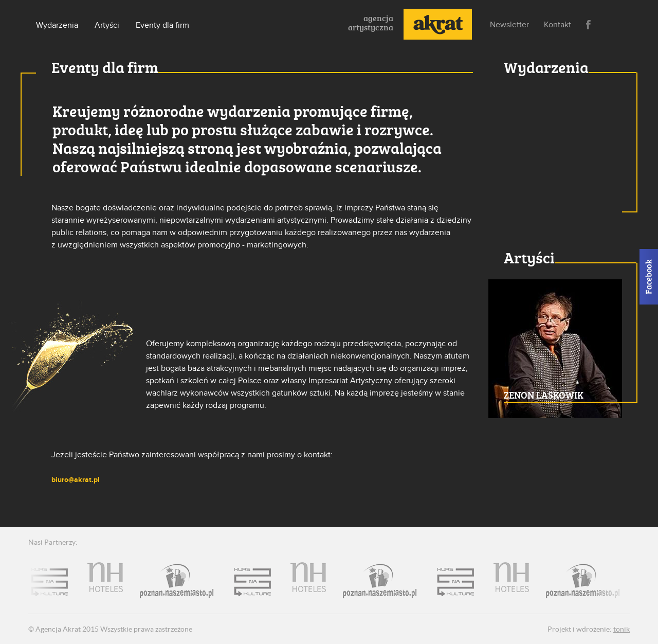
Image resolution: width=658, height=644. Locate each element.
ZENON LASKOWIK (544, 395)
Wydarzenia (57, 25)
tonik (622, 629)
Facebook (588, 25)
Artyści (107, 25)
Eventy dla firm (162, 25)
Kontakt (558, 25)
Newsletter (509, 25)
